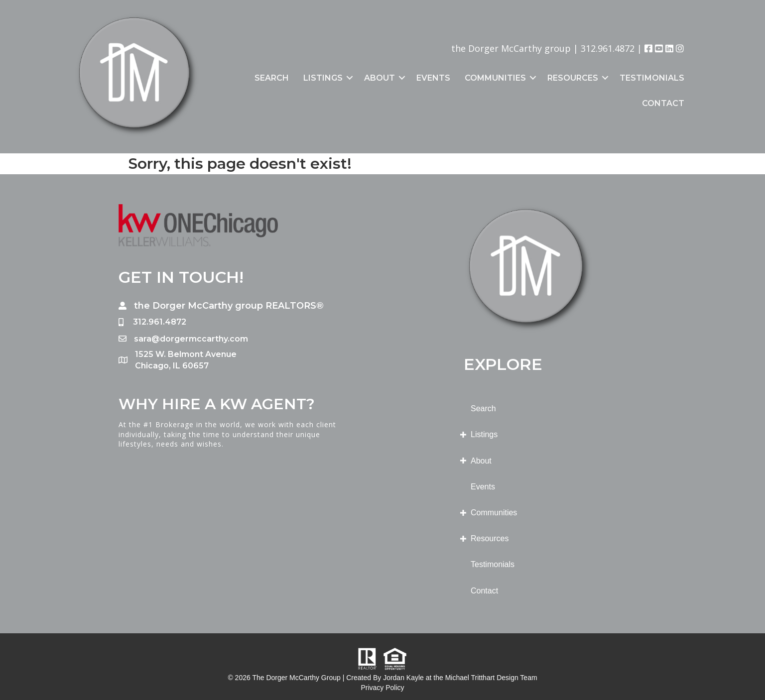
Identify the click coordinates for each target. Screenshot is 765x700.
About (380, 78)
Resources (573, 78)
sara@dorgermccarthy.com (191, 339)
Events (433, 78)
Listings (323, 78)
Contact (663, 103)
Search (272, 78)
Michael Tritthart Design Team (491, 678)
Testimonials (652, 78)
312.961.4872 (608, 48)
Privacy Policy (382, 688)
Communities (495, 78)
